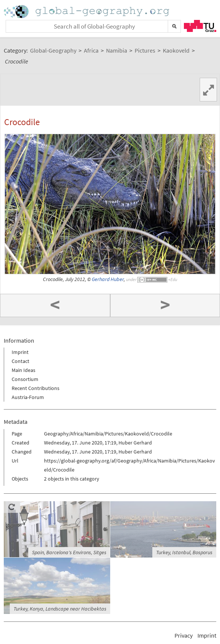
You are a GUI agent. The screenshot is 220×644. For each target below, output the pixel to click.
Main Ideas (24, 370)
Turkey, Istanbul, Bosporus (184, 552)
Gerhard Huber (108, 279)
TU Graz (200, 26)
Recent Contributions (36, 388)
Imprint (20, 352)
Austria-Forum (28, 397)
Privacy (184, 635)
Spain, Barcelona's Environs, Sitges (69, 552)
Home (87, 11)
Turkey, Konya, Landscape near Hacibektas (60, 609)
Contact (20, 361)
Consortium (25, 379)
